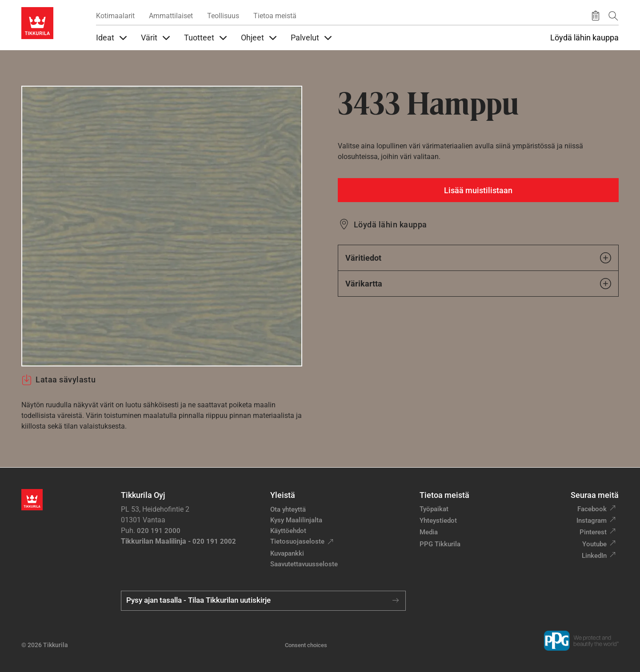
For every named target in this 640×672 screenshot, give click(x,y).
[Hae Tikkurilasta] (613, 16)
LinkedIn (594, 556)
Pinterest (593, 532)
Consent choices (306, 645)
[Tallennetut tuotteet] (596, 16)
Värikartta (478, 284)
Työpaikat (434, 509)
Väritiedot (478, 258)
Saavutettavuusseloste (304, 564)
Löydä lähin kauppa (584, 38)
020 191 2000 (159, 531)
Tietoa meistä (275, 16)
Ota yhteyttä (288, 509)
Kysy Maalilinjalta (296, 520)
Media (429, 532)
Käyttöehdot (288, 531)
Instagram (592, 521)
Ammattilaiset (171, 16)
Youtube (594, 544)
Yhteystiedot (438, 521)
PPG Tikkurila (440, 544)
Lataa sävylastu (58, 380)
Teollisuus (223, 16)
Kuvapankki (287, 553)
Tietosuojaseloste (297, 541)
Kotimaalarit (115, 16)
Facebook (592, 509)
